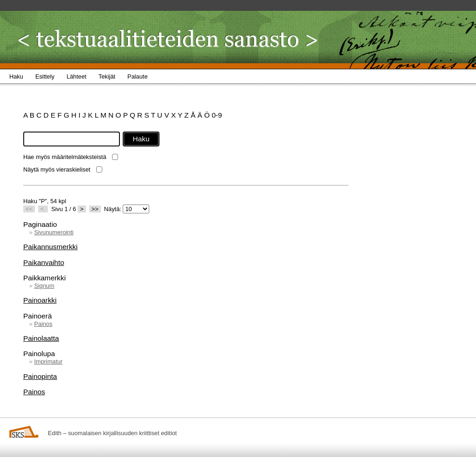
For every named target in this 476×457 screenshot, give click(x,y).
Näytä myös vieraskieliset (57, 169)
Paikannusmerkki (50, 247)
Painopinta (40, 376)
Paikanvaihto (44, 262)
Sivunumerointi (54, 232)
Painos (43, 324)
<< (29, 209)
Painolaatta (41, 338)
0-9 (217, 115)
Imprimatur (48, 361)
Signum (44, 286)
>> (95, 209)
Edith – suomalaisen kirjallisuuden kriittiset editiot (112, 433)
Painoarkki (40, 300)
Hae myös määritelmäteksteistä (65, 157)
